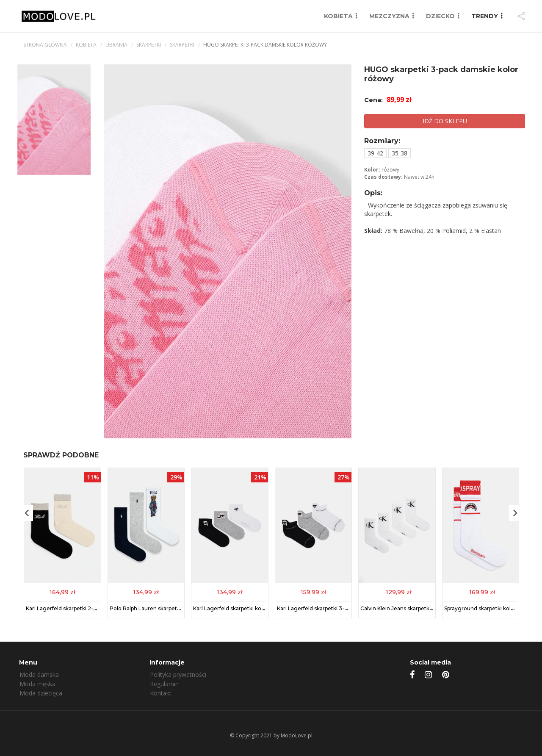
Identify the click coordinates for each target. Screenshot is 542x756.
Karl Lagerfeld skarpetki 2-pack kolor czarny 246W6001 (97, 608)
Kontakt (161, 693)
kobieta (86, 45)
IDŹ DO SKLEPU (445, 121)
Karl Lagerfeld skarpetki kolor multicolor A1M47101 (257, 608)
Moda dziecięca (41, 693)
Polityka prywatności (178, 674)
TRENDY (485, 16)
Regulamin (164, 684)
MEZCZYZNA (389, 16)
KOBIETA (338, 16)
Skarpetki (149, 45)
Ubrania (116, 45)
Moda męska (37, 684)
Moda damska (39, 674)
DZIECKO (440, 16)
